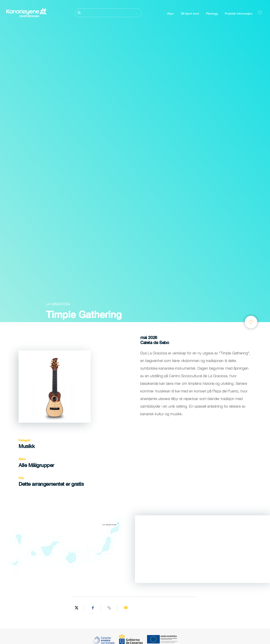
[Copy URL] (109, 608)
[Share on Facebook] (93, 608)
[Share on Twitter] (77, 608)
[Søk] (108, 13)
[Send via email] (126, 608)
